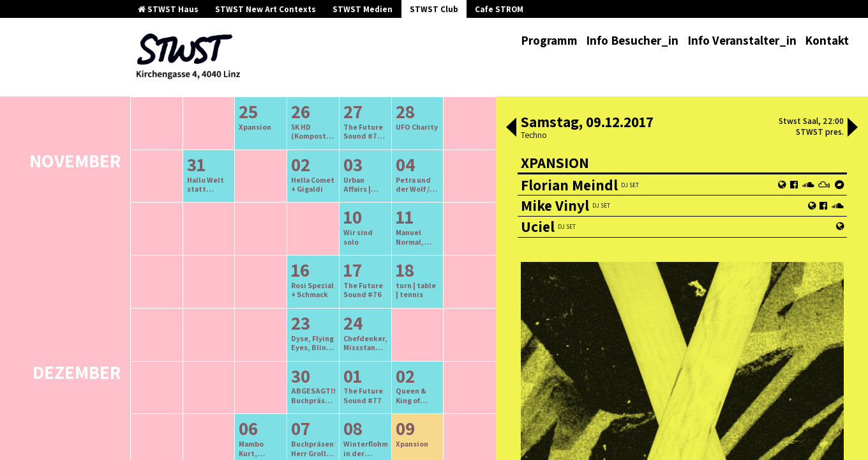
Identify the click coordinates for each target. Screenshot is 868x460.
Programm (549, 40)
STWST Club (434, 9)
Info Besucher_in (632, 40)
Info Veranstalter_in (742, 40)
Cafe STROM (499, 9)
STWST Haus (168, 9)
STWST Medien (363, 9)
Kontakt (827, 40)
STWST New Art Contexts (266, 9)
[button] (511, 128)
